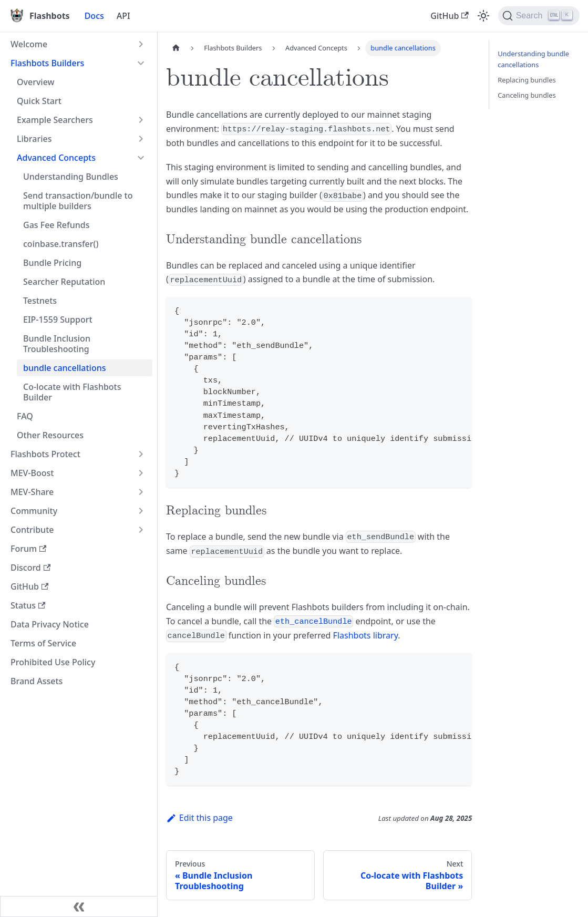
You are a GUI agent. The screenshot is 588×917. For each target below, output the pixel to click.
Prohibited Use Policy (53, 662)
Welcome (29, 44)
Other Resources (50, 435)
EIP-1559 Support (58, 320)
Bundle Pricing (52, 263)
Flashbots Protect (45, 454)
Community (34, 511)
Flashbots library (366, 635)
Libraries (34, 139)
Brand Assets (37, 681)
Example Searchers (55, 120)
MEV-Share (32, 492)
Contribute (32, 530)
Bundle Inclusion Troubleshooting (57, 344)
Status (28, 605)
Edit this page (199, 818)
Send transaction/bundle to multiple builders (78, 201)
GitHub (449, 16)
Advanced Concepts (56, 158)
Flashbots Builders (47, 63)
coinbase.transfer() (61, 244)
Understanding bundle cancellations (533, 59)
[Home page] (176, 48)
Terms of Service (43, 643)
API (123, 16)
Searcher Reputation (64, 282)
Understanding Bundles (71, 177)
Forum (28, 549)
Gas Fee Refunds (56, 225)
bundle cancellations (64, 368)
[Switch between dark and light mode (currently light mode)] (483, 16)
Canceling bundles (527, 95)
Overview (35, 82)
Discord (30, 568)
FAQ (25, 416)
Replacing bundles (527, 80)
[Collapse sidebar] (79, 906)
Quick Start (39, 101)
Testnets (40, 301)
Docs (94, 16)
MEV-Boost (32, 473)
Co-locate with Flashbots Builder (72, 392)
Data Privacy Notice (50, 624)
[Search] (539, 16)
